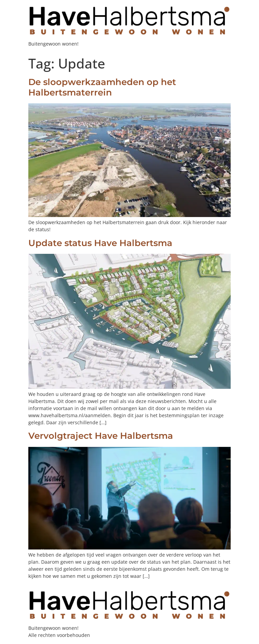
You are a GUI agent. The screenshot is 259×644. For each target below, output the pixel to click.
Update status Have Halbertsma (100, 243)
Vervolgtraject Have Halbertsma (101, 436)
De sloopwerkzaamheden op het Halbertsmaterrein (102, 87)
